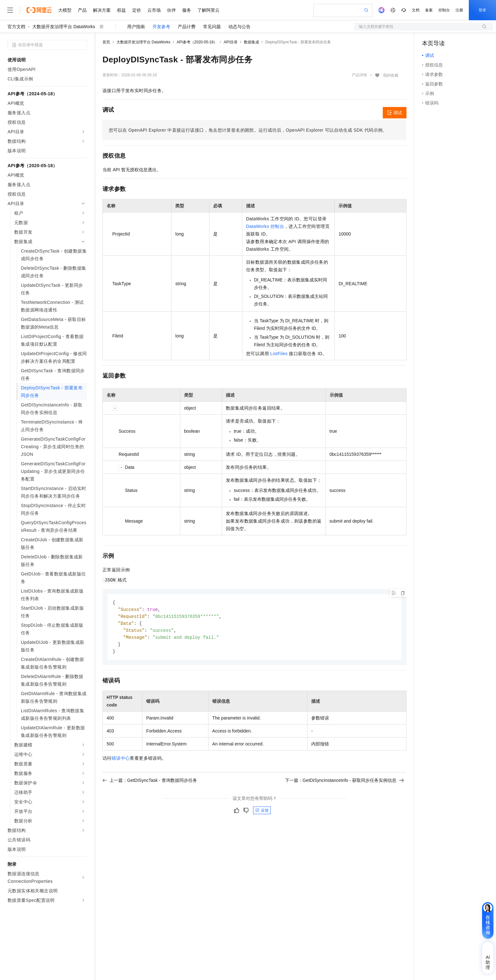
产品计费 (187, 27)
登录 (482, 10)
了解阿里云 (208, 10)
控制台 (444, 10)
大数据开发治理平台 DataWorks (64, 27)
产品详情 (359, 75)
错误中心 (121, 761)
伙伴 (171, 10)
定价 (137, 10)
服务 (187, 10)
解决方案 (102, 10)
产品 (82, 10)
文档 (416, 10)
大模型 (65, 10)
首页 (106, 42)
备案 (429, 10)
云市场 (154, 10)
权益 (121, 10)
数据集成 (251, 42)
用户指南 (136, 27)
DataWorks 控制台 (265, 226)
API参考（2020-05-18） (197, 42)
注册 (459, 10)
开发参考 (161, 27)
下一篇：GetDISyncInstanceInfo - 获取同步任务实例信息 (344, 783)
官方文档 (16, 27)
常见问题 (212, 27)
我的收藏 (391, 75)
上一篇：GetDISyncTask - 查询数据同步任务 (150, 783)
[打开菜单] (10, 10)
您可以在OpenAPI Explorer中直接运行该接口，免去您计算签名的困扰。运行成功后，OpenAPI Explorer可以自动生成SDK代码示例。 (248, 130)
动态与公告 (239, 27)
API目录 (230, 42)
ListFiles (279, 354)
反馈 (262, 813)
